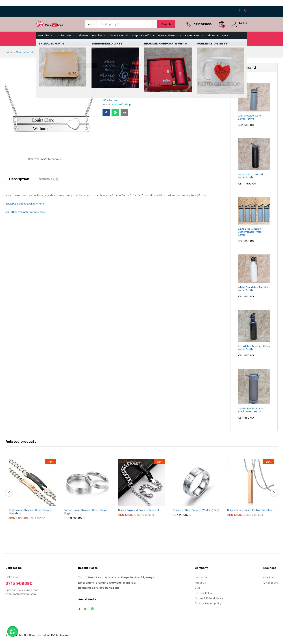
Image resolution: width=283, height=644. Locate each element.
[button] (13, 631)
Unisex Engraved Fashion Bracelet (139, 510)
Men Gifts (45, 35)
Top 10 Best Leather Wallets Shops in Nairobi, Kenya (116, 577)
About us (200, 583)
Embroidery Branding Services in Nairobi (107, 583)
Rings (227, 35)
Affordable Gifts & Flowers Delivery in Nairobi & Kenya (49, 52)
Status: (107, 87)
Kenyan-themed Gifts (51, 43)
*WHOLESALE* (119, 35)
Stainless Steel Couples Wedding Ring (196, 510)
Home (9, 52)
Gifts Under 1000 (104, 43)
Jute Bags (208, 43)
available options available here (25, 204)
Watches (99, 35)
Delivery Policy (203, 593)
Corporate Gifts (143, 35)
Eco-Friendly (168, 43)
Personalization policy (208, 603)
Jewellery (123, 96)
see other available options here (25, 212)
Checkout (269, 577)
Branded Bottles (147, 43)
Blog (198, 588)
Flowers (84, 35)
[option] (33, 492)
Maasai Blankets (170, 35)
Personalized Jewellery (191, 96)
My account (270, 583)
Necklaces (153, 96)
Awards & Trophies (79, 43)
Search (166, 24)
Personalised (194, 35)
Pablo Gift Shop (121, 71)
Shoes (213, 35)
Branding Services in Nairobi (98, 588)
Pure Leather (125, 43)
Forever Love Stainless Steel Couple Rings (86, 512)
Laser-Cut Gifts (189, 43)
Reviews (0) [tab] (48, 179)
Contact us (224, 43)
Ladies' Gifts (66, 35)
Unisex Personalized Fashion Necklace (250, 510)
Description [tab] (19, 179)
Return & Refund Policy (209, 598)
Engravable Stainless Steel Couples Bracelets (31, 512)
